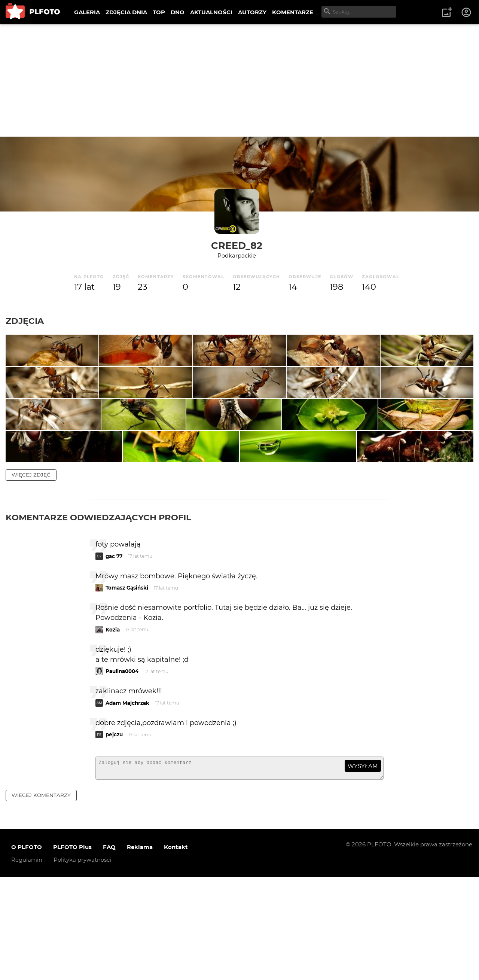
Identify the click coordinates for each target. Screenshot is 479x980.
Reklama (140, 949)
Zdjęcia (25, 321)
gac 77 (114, 655)
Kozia (113, 729)
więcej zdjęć (31, 574)
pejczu (114, 834)
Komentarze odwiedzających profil (98, 617)
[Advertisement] (239, 80)
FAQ (109, 949)
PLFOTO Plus (72, 949)
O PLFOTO (27, 949)
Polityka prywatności (82, 962)
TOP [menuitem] (159, 12)
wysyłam (363, 865)
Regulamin (27, 962)
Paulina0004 (122, 771)
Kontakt (176, 949)
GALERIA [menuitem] (87, 12)
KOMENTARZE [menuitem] (293, 12)
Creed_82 (237, 245)
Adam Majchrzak (127, 802)
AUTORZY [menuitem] (252, 12)
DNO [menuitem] (178, 12)
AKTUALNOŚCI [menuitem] (211, 12)
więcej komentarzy (41, 898)
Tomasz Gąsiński (127, 687)
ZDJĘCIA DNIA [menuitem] (126, 12)
